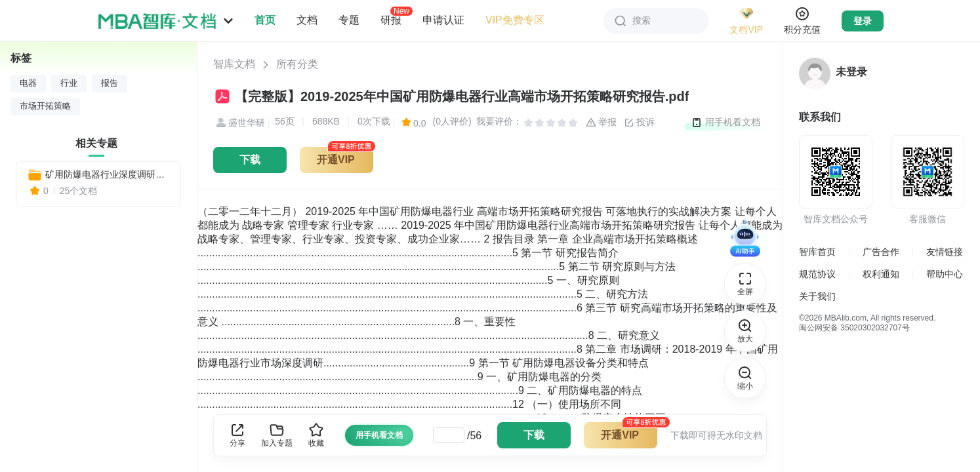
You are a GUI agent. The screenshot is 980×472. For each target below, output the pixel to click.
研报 (391, 20)
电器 (28, 83)
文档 (307, 20)
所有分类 (297, 64)
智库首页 (817, 252)
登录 (863, 21)
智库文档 (234, 64)
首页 (265, 20)
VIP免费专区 (515, 20)
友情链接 (945, 252)
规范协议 (817, 274)
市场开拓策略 (45, 106)
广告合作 (881, 252)
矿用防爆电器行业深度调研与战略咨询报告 (108, 174)
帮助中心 (945, 274)
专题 (349, 20)
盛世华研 (239, 123)
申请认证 (443, 20)
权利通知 (881, 274)
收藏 (316, 435)
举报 (602, 123)
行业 (69, 83)
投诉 (640, 123)
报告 (110, 83)
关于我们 (817, 296)
